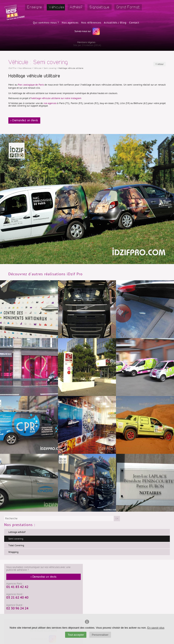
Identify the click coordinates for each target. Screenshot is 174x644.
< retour (159, 64)
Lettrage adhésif (17, 532)
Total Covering (16, 545)
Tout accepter (76, 635)
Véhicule (56, 7)
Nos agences (70, 23)
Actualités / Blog (115, 23)
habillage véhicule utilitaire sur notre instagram (56, 98)
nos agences (50, 103)
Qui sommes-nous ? (46, 23)
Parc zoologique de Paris (31, 85)
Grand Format (128, 7)
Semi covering (16, 539)
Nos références (91, 23)
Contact (134, 23)
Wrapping (13, 552)
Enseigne (35, 7)
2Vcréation (88, 45)
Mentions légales (86, 42)
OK (117, 519)
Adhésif (76, 7)
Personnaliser (100, 635)
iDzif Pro (12, 68)
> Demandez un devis (24, 120)
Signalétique (100, 7)
